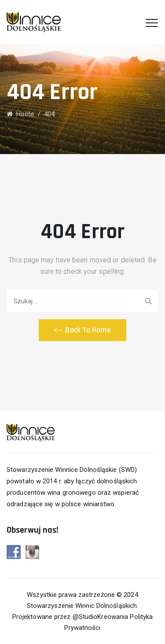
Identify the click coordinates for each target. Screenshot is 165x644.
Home (20, 114)
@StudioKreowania (101, 617)
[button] (82, 330)
